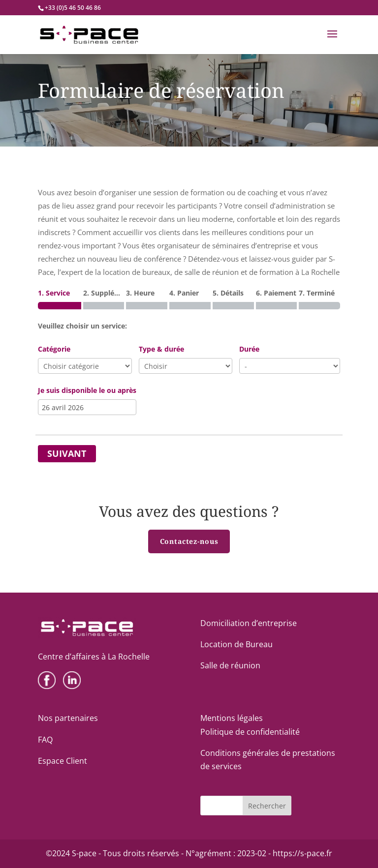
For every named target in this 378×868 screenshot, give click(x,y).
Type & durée (161, 349)
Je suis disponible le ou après (87, 390)
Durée (249, 349)
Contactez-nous (189, 541)
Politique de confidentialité (250, 732)
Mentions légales (232, 718)
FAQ (45, 740)
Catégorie (54, 349)
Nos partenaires (68, 718)
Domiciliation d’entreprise (249, 623)
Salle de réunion (230, 665)
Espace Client (63, 761)
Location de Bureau (236, 644)
